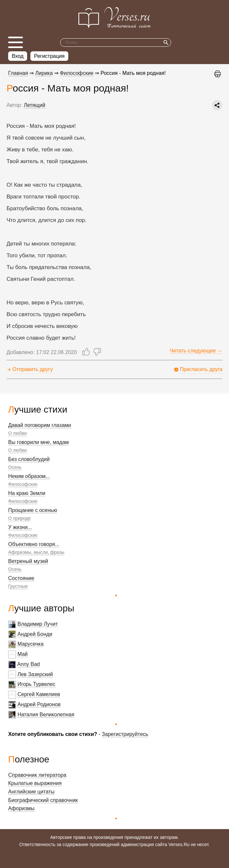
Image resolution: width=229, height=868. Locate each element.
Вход (18, 56)
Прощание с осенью (33, 510)
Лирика (44, 73)
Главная (18, 73)
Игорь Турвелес (36, 684)
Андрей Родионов (39, 704)
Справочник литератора (37, 775)
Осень (15, 467)
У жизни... (20, 527)
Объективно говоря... (34, 544)
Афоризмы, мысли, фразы (36, 552)
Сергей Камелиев (39, 694)
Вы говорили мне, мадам (39, 442)
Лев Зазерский (35, 674)
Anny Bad (29, 664)
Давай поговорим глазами (40, 425)
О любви (17, 433)
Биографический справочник (43, 800)
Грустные (18, 586)
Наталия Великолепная (46, 715)
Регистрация (49, 56)
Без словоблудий (29, 459)
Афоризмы (21, 808)
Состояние (21, 578)
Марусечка (30, 644)
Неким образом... (29, 476)
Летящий (35, 105)
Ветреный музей (28, 561)
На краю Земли (27, 493)
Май (22, 654)
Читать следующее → (196, 351)
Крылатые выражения (35, 783)
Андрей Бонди (35, 634)
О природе (19, 518)
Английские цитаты (31, 792)
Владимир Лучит (38, 624)
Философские (23, 484)
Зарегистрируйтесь (125, 734)
